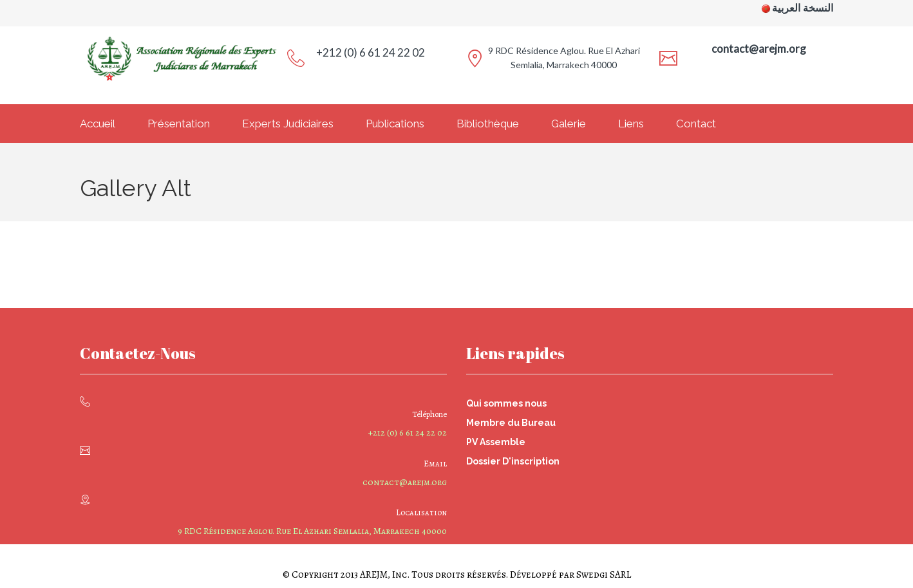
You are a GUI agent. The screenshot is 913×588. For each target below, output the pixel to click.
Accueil (98, 124)
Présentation (179, 124)
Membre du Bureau (511, 423)
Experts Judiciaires (288, 124)
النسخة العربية (803, 8)
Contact (696, 124)
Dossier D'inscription (513, 461)
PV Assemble (496, 442)
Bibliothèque (488, 124)
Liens (631, 124)
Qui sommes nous (506, 403)
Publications (395, 124)
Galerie (569, 124)
